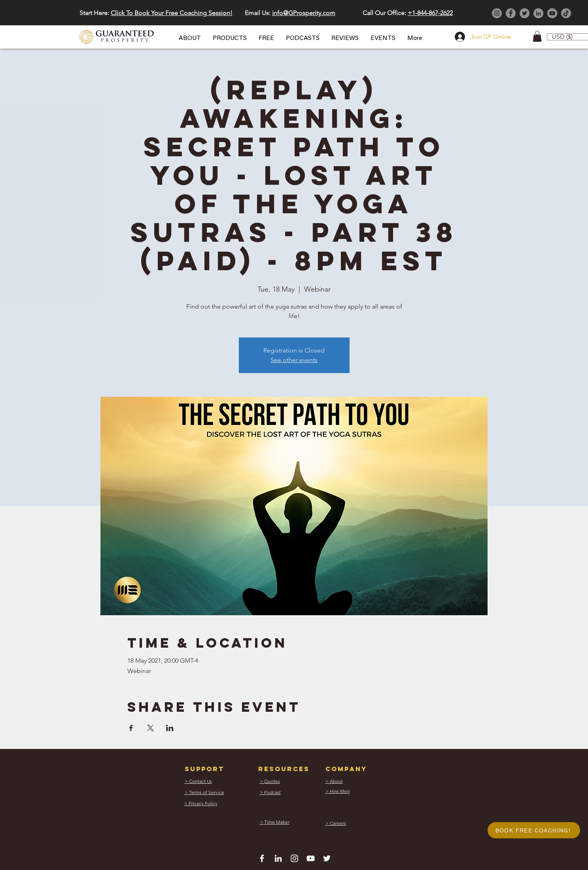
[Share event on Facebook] (131, 728)
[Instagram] (497, 13)
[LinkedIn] (538, 13)
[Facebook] (511, 13)
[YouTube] (552, 13)
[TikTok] (566, 13)
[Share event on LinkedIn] (170, 728)
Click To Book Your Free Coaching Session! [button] (172, 13)
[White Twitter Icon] (327, 858)
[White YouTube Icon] (311, 858)
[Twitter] (525, 13)
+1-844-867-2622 (430, 13)
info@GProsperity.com (304, 13)
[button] (190, 38)
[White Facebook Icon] (262, 858)
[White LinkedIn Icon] (278, 858)
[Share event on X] (150, 728)
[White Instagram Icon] (294, 858)
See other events (294, 360)
